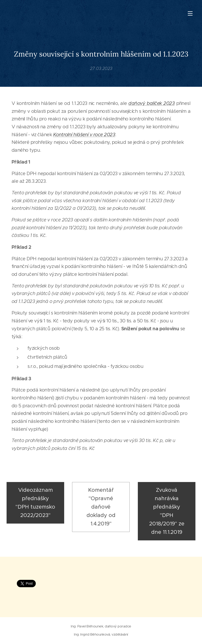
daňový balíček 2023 (151, 103)
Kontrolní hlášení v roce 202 (83, 135)
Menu (190, 13)
